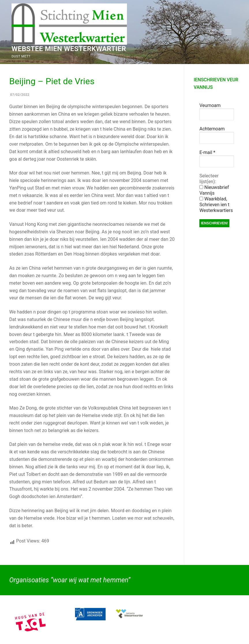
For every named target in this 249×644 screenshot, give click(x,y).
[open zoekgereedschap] (212, 32)
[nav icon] (228, 32)
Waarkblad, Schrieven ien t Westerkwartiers (216, 205)
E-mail (207, 152)
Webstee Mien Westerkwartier (69, 49)
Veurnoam (210, 105)
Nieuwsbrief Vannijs (214, 190)
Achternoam (212, 129)
